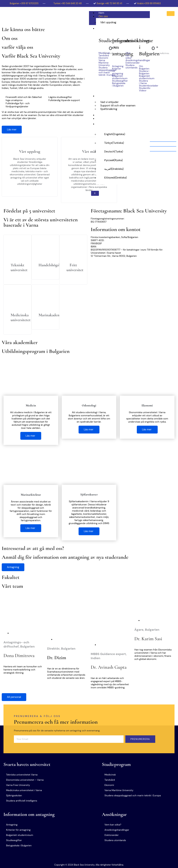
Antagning (116, 66)
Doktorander (130, 63)
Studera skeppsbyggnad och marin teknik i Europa (103, 71)
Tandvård (103, 55)
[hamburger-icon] (171, 14)
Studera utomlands (130, 66)
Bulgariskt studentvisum (116, 77)
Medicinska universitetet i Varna (24, 790)
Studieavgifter (116, 81)
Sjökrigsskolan (14, 795)
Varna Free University (18, 785)
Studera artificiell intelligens (22, 801)
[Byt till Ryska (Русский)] (123, 160)
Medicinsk (103, 53)
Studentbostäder (143, 86)
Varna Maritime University (103, 63)
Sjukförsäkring (109, 109)
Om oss (103, 16)
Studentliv (143, 88)
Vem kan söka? (129, 55)
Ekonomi (103, 58)
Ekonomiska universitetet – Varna (25, 780)
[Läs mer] (17, 260)
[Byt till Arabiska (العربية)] (123, 169)
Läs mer (12, 130)
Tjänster (103, 96)
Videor (143, 90)
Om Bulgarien (143, 67)
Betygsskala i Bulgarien (116, 84)
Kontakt (103, 119)
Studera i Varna (143, 82)
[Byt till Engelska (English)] (123, 134)
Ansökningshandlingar (130, 60)
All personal (14, 697)
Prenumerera (140, 739)
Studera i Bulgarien (110, 28)
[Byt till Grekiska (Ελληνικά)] (123, 178)
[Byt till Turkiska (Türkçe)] (123, 143)
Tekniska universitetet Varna (22, 775)
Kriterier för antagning (116, 71)
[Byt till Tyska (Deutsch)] (123, 152)
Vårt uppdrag (108, 22)
